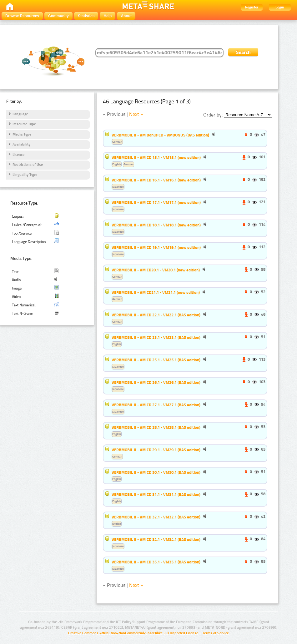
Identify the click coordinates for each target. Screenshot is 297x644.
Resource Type (24, 124)
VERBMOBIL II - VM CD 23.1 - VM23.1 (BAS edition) (156, 337)
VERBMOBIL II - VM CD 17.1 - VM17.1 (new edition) (156, 202)
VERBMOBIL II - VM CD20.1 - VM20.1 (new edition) (156, 270)
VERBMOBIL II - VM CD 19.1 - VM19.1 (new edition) (156, 247)
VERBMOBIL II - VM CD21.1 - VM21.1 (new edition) (156, 292)
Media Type (22, 134)
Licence (18, 155)
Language (20, 114)
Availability (21, 144)
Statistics (86, 16)
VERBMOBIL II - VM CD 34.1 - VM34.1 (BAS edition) (156, 539)
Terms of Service (216, 633)
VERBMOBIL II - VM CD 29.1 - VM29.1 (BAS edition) (156, 450)
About (126, 16)
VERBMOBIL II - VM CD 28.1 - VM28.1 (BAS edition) (156, 427)
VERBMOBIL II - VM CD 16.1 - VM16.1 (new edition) (156, 180)
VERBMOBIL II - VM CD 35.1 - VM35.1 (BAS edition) (156, 562)
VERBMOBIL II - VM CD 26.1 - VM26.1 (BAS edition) (156, 382)
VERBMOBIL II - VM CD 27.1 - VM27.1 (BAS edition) (156, 405)
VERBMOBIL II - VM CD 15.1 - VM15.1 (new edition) (156, 157)
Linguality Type (25, 175)
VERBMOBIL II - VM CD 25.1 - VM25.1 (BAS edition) (156, 360)
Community (58, 16)
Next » (136, 114)
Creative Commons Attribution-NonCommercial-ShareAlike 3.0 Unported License (133, 633)
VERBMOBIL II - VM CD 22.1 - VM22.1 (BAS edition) (156, 315)
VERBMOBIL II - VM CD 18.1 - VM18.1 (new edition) (156, 225)
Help (108, 16)
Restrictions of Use (28, 165)
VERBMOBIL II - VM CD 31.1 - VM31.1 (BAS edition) (156, 494)
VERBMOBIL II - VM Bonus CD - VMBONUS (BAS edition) (160, 135)
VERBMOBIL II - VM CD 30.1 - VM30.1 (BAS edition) (156, 472)
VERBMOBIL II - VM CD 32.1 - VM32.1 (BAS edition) (156, 517)
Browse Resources (22, 16)
